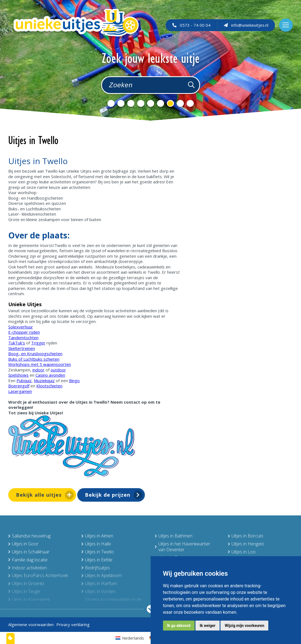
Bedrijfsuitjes (96, 568)
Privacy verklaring (73, 624)
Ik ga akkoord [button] (179, 626)
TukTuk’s (17, 343)
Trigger (38, 343)
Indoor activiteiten (28, 568)
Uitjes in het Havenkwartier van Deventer (183, 547)
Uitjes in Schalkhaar (29, 552)
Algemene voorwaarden (31, 624)
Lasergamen (20, 391)
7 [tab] (170, 103)
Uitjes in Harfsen (99, 583)
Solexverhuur (21, 327)
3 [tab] (131, 103)
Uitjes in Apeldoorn (102, 575)
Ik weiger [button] (207, 626)
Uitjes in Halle (96, 544)
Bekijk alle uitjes (39, 495)
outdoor (58, 370)
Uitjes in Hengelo (246, 544)
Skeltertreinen (22, 348)
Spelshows (18, 375)
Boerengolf (19, 386)
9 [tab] (190, 103)
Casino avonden (50, 375)
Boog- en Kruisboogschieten (35, 354)
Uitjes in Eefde (97, 560)
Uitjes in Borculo (246, 536)
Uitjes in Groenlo (26, 583)
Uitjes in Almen (97, 536)
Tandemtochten (23, 338)
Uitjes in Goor (23, 544)
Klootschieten (49, 386)
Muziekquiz (44, 381)
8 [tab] (180, 103)
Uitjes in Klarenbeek (29, 599)
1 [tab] (111, 103)
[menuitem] (130, 638)
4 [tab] (141, 103)
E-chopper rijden (24, 332)
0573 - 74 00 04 (191, 25)
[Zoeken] (191, 85)
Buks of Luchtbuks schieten (34, 359)
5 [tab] (151, 103)
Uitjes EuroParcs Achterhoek (38, 575)
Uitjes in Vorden (98, 591)
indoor (38, 370)
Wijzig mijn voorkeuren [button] (244, 626)
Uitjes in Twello (98, 552)
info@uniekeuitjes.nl (246, 25)
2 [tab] (121, 103)
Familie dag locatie (28, 560)
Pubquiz (24, 381)
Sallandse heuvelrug (29, 536)
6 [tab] (161, 103)
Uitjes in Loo (242, 552)
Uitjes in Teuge (24, 591)
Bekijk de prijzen (108, 495)
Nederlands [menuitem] (133, 638)
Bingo (74, 381)
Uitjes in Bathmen (174, 536)
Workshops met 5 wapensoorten (40, 364)
